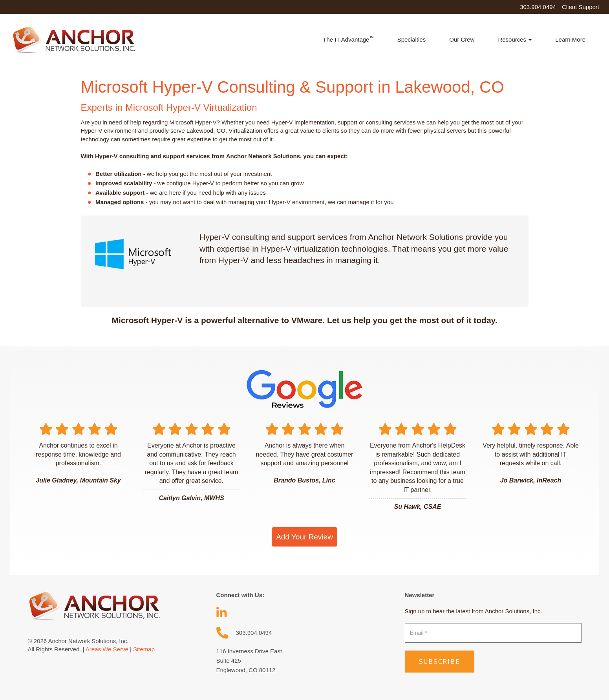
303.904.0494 (538, 7)
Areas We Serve (107, 649)
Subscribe (439, 662)
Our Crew (462, 39)
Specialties (412, 39)
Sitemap (144, 649)
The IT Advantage (348, 39)
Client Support (581, 7)
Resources (515, 39)
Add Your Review (304, 537)
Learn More (570, 39)
